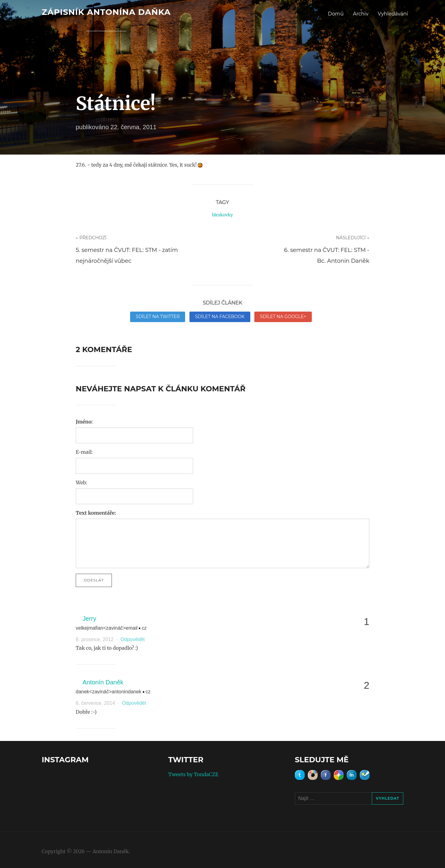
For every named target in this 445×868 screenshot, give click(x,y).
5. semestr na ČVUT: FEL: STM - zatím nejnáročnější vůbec (127, 255)
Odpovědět (133, 639)
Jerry (89, 619)
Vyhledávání (393, 14)
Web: (81, 483)
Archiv (361, 14)
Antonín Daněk (103, 682)
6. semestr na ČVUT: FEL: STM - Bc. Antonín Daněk (327, 255)
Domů (336, 14)
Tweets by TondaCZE (193, 774)
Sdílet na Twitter (158, 317)
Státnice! (116, 103)
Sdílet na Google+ (283, 317)
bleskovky (222, 215)
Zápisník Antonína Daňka (106, 12)
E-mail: (84, 452)
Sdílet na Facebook (220, 317)
